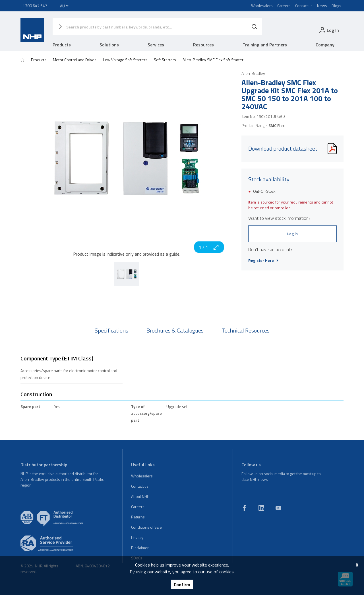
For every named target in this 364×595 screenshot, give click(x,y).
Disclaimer (140, 548)
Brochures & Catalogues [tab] (175, 330)
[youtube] (278, 508)
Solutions (109, 45)
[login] (329, 30)
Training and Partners (265, 45)
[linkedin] (261, 508)
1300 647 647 (35, 6)
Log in (292, 234)
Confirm (182, 584)
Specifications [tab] (111, 330)
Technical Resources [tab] (246, 330)
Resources (203, 45)
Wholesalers (262, 6)
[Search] (255, 27)
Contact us (304, 6)
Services (156, 45)
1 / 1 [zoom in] (209, 247)
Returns (138, 517)
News (322, 6)
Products (62, 45)
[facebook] (244, 508)
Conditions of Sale (146, 527)
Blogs (336, 6)
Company (325, 45)
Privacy (137, 537)
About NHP (140, 496)
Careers (284, 6)
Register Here (263, 260)
